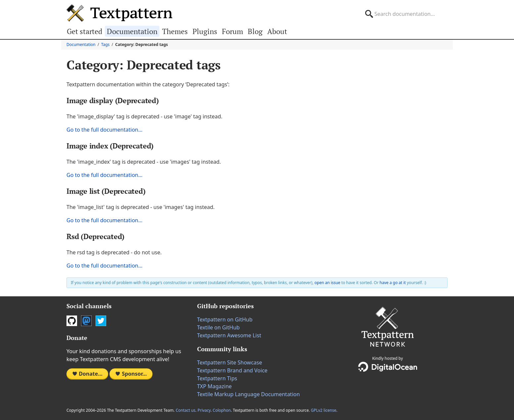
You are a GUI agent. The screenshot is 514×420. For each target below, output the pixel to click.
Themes (175, 31)
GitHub (72, 321)
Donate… (87, 374)
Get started (85, 31)
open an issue (327, 283)
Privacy (204, 410)
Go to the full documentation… (105, 130)
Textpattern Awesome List (229, 335)
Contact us (186, 410)
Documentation (132, 31)
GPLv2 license (324, 410)
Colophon (222, 410)
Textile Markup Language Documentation (249, 394)
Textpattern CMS (119, 13)
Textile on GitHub (218, 327)
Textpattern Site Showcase (230, 362)
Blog (255, 31)
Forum (233, 31)
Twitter (101, 321)
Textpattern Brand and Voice (232, 370)
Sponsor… (131, 374)
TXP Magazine (214, 386)
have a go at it (393, 283)
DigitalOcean (388, 367)
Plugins (205, 31)
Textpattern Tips (217, 378)
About (277, 31)
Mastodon (86, 321)
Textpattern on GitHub (225, 319)
